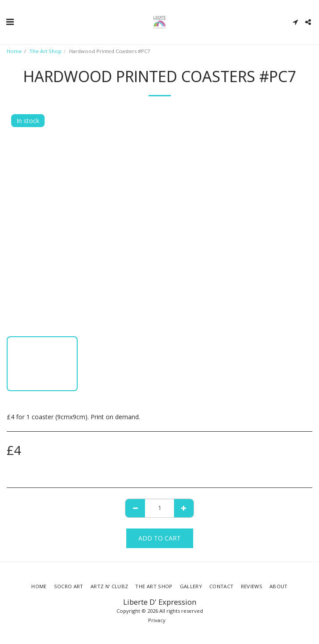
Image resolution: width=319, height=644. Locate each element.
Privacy (157, 620)
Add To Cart (159, 538)
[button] (10, 22)
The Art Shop (46, 51)
